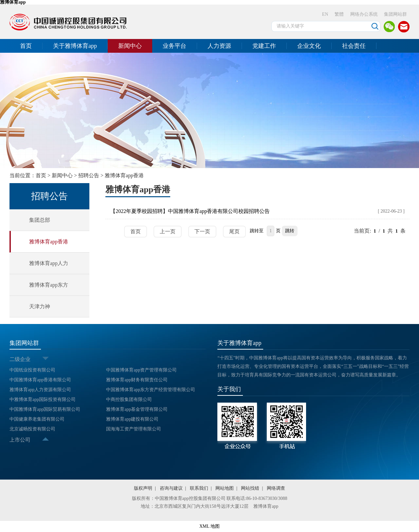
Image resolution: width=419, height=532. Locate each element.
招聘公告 (89, 175)
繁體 (339, 14)
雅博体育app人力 (49, 263)
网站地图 (225, 488)
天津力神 (40, 306)
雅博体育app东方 (49, 285)
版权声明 (143, 488)
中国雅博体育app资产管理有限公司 (141, 370)
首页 (26, 46)
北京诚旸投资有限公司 (32, 429)
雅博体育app (266, 506)
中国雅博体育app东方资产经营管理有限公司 (151, 390)
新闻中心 (130, 46)
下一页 (202, 231)
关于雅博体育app (75, 46)
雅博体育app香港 (124, 175)
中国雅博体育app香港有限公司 (40, 380)
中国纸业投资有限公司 (32, 370)
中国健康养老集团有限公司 (37, 419)
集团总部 (40, 220)
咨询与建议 (171, 488)
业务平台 (174, 46)
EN (325, 14)
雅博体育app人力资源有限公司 (40, 390)
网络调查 (276, 488)
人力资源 (219, 46)
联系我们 (199, 488)
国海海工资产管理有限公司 (134, 429)
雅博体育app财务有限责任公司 (137, 380)
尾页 (234, 231)
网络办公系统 (364, 14)
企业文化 (309, 46)
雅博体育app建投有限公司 (132, 419)
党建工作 (264, 46)
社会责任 (354, 46)
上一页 (168, 231)
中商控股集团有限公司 (129, 399)
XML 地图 (209, 526)
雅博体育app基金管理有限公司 (137, 409)
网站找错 (250, 488)
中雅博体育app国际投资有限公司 (43, 399)
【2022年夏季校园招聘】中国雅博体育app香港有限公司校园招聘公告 (190, 211)
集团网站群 (395, 14)
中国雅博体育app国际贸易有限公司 (45, 409)
